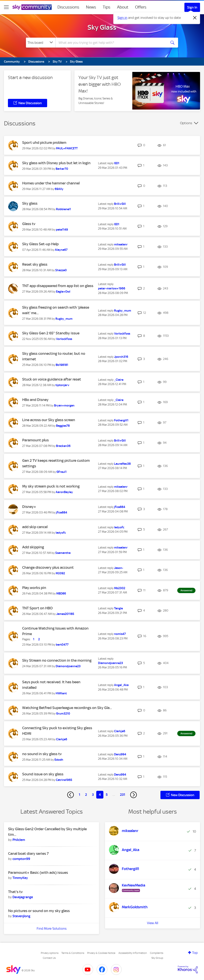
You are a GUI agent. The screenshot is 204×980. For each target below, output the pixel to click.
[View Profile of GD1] (117, 163)
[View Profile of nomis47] (120, 634)
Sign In (192, 7)
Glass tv (29, 224)
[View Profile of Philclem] (19, 840)
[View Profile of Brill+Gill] (120, 204)
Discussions (68, 7)
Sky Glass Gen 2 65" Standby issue (51, 333)
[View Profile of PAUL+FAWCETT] (67, 148)
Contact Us (49, 958)
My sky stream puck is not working (51, 486)
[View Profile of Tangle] (118, 608)
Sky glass (30, 203)
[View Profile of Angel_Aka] (121, 685)
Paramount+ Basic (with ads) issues (38, 873)
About (123, 7)
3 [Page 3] (93, 795)
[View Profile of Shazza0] (61, 270)
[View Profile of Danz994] (120, 754)
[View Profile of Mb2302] (120, 588)
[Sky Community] (32, 7)
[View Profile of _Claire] (119, 380)
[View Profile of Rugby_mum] (64, 319)
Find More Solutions (52, 928)
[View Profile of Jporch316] (121, 357)
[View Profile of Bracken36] (63, 446)
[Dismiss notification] (195, 18)
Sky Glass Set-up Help (40, 244)
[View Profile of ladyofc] (61, 533)
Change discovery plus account (48, 567)
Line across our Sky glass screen (49, 420)
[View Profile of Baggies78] (63, 426)
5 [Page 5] (107, 795)
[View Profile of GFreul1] (61, 472)
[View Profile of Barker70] (62, 169)
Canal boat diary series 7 (28, 854)
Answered (186, 590)
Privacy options (50, 953)
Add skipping (33, 547)
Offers (141, 7)
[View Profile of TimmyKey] (20, 878)
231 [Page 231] (123, 795)
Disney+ (29, 507)
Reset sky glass (35, 264)
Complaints (157, 953)
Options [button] (186, 123)
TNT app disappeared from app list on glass (58, 286)
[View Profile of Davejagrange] (23, 897)
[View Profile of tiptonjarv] (62, 385)
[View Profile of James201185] (65, 614)
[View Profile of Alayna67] (61, 250)
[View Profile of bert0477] (62, 645)
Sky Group (157, 958)
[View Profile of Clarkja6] (62, 739)
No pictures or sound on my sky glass (39, 911)
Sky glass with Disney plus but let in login (56, 163)
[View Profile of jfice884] (62, 512)
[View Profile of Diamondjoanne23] (68, 666)
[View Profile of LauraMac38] (122, 464)
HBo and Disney (35, 400)
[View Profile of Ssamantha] (63, 553)
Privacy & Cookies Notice (101, 953)
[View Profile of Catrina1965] (64, 780)
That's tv (15, 892)
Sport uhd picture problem (44, 143)
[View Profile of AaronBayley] (64, 492)
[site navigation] (6, 7)
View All (153, 923)
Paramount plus (35, 440)
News (91, 7)
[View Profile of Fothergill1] (121, 420)
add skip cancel (35, 527)
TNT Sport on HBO (37, 608)
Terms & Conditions (73, 953)
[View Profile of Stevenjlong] (21, 916)
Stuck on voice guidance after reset (52, 379)
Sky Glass (102, 27)
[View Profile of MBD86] (61, 594)
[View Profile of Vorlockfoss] (64, 339)
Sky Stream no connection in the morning (57, 660)
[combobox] (111, 43)
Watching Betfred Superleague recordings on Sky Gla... (67, 708)
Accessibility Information (133, 953)
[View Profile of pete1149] (62, 230)
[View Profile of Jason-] (119, 568)
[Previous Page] (71, 795)
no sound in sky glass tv (42, 754)
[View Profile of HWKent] (61, 693)
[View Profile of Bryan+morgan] (64, 406)
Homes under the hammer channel (51, 183)
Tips (107, 7)
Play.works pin (34, 588)
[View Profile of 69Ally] (59, 189)
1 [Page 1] (80, 795)
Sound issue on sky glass (43, 774)
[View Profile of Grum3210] (63, 714)
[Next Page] (133, 795)
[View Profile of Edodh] (59, 760)
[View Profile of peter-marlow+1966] (112, 288)
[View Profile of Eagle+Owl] (63, 292)
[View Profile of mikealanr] (121, 244)
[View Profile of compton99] (21, 859)
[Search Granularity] (41, 43)
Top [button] (195, 953)
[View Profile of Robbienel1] (63, 209)
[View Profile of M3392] (60, 573)
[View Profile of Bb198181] (62, 365)
